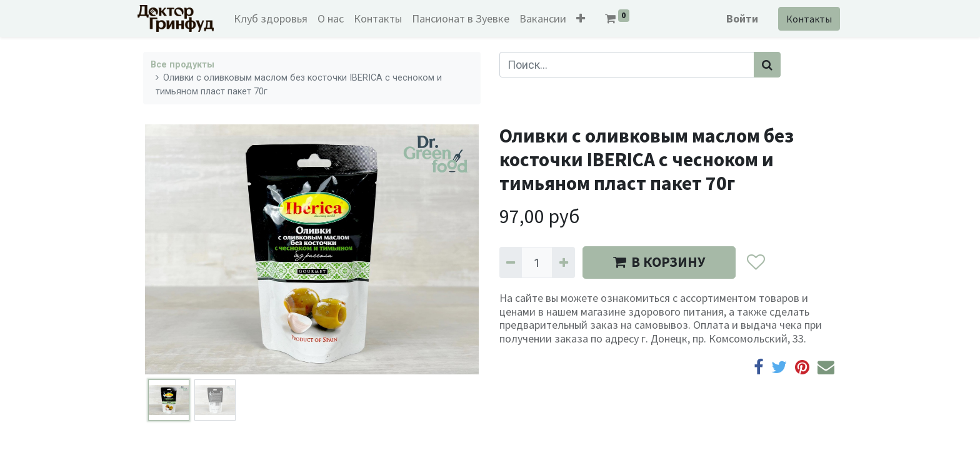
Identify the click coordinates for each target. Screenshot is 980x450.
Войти (737, 18)
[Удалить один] (511, 262)
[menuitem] (276, 18)
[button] (586, 18)
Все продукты (182, 65)
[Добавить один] (563, 262)
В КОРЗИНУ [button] (659, 262)
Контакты (803, 19)
